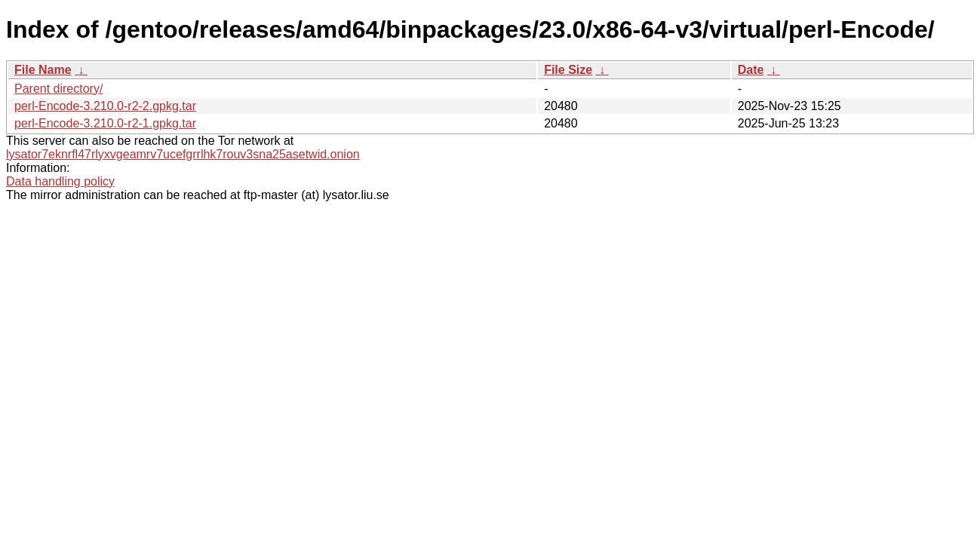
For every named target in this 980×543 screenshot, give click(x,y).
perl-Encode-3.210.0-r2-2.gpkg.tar (105, 106)
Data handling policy (60, 181)
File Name (43, 70)
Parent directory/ (58, 89)
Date (751, 70)
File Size (568, 70)
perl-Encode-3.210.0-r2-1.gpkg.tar (105, 123)
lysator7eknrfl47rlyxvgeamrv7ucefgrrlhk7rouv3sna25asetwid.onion (183, 154)
